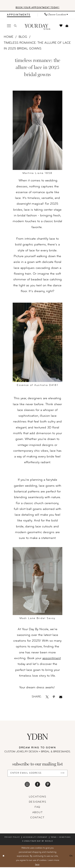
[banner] (37, 28)
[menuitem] (19, 15)
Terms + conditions (61, 838)
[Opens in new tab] (47, 697)
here (37, 865)
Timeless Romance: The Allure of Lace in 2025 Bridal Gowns (37, 46)
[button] (9, 26)
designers (38, 803)
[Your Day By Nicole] (37, 737)
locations (38, 798)
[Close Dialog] (4, 857)
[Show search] (15, 26)
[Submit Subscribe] (62, 774)
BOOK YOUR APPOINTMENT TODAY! (38, 8)
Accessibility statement (35, 838)
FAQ (37, 808)
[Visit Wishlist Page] (61, 26)
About (38, 813)
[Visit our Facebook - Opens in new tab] (37, 785)
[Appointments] (19, 15)
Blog (23, 38)
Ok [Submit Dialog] (71, 857)
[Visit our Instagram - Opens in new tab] (27, 785)
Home (9, 38)
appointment (52, 659)
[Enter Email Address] (37, 774)
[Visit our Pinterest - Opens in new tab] (48, 785)
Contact (37, 818)
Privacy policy (12, 838)
